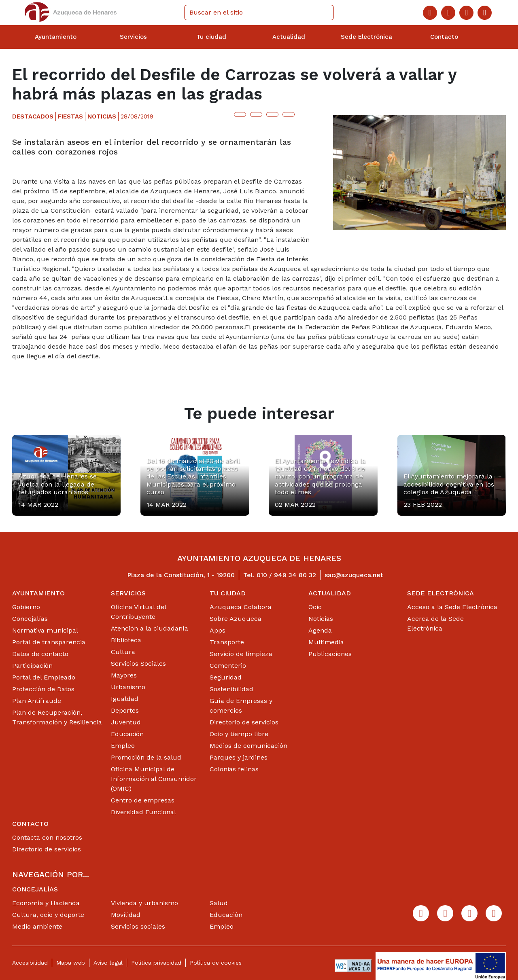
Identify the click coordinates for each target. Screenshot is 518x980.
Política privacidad (156, 963)
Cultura (123, 652)
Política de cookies (216, 963)
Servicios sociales (138, 926)
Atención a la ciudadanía (150, 628)
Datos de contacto (40, 654)
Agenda (320, 630)
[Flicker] (485, 13)
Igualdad (125, 699)
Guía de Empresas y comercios (241, 706)
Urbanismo (128, 687)
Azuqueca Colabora (241, 607)
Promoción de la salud (146, 757)
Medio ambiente (37, 926)
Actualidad (330, 593)
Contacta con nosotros (47, 837)
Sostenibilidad (231, 689)
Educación (127, 734)
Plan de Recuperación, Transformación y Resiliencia (57, 717)
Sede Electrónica (441, 593)
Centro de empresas (143, 800)
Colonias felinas (234, 769)
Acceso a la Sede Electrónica (452, 607)
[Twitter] (448, 13)
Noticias (321, 619)
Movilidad (126, 915)
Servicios (128, 593)
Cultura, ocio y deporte (48, 915)
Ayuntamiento (38, 593)
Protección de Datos (43, 689)
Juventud (126, 722)
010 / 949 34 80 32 (286, 575)
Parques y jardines (239, 757)
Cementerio (228, 666)
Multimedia (326, 642)
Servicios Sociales (138, 664)
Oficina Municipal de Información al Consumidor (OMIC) (154, 779)
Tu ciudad (228, 593)
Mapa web (71, 963)
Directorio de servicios (244, 722)
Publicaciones (330, 654)
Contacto (30, 824)
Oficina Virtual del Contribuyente (138, 612)
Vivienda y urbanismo (144, 903)
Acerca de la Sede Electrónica (435, 623)
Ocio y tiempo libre (239, 734)
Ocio (315, 607)
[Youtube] (466, 13)
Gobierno (26, 607)
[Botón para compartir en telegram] (272, 114)
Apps (218, 630)
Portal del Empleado (44, 677)
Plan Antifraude (37, 701)
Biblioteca (126, 640)
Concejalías (30, 619)
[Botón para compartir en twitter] (240, 114)
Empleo (123, 746)
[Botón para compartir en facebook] (256, 114)
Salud (219, 903)
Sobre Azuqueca (236, 619)
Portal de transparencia (49, 642)
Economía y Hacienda (46, 903)
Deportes (125, 710)
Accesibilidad (30, 963)
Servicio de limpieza (241, 654)
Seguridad (226, 677)
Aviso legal (108, 963)
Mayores (124, 675)
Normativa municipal (45, 630)
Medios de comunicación (248, 746)
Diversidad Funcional (143, 812)
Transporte (227, 642)
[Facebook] (430, 13)
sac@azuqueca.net (354, 575)
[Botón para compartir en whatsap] (289, 114)
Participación (32, 666)
